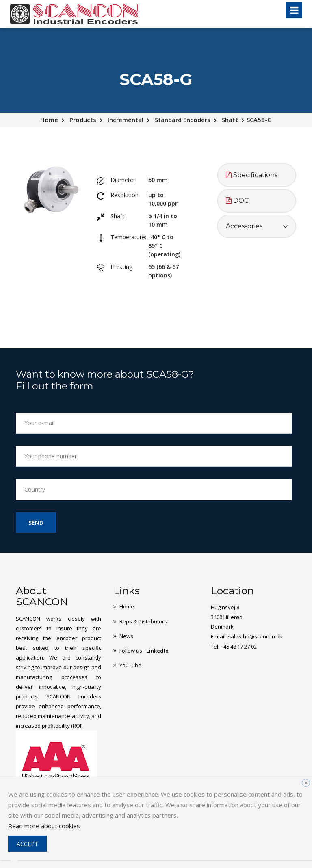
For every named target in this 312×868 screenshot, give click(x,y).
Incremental (126, 120)
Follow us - (144, 650)
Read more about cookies (44, 826)
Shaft (230, 120)
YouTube (130, 665)
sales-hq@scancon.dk (255, 636)
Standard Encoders (183, 120)
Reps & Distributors (143, 621)
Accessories (244, 226)
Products (83, 120)
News (126, 636)
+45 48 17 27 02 (239, 646)
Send (36, 523)
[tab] (257, 175)
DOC (237, 201)
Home (49, 120)
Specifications (252, 175)
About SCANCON (42, 596)
